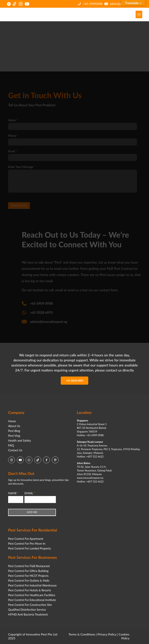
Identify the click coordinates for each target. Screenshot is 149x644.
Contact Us (15, 450)
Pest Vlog (14, 436)
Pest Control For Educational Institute (32, 600)
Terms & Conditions (82, 634)
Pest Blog (14, 431)
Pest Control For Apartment (26, 539)
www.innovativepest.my (90, 478)
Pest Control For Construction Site (30, 605)
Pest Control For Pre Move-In (27, 543)
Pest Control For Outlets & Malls (29, 580)
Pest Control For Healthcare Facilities (32, 595)
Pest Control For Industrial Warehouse (32, 585)
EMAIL (30, 493)
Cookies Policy (124, 636)
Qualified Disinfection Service (27, 610)
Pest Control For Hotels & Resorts (30, 590)
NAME (13, 493)
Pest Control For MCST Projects (28, 576)
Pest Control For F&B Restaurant (29, 566)
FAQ (11, 445)
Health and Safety (19, 440)
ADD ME (32, 512)
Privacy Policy (107, 634)
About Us (14, 426)
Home (12, 421)
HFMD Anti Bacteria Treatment (28, 614)
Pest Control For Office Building (28, 571)
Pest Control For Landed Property (29, 548)
